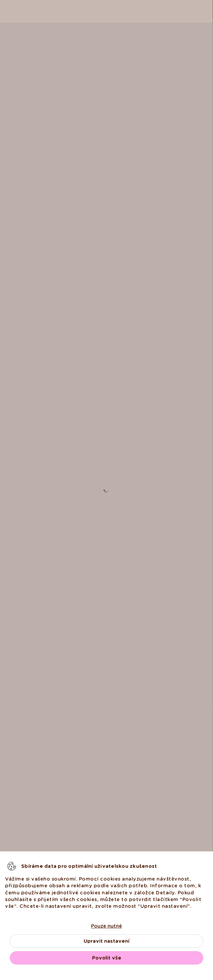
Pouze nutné (106, 926)
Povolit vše (107, 958)
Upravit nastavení (106, 941)
